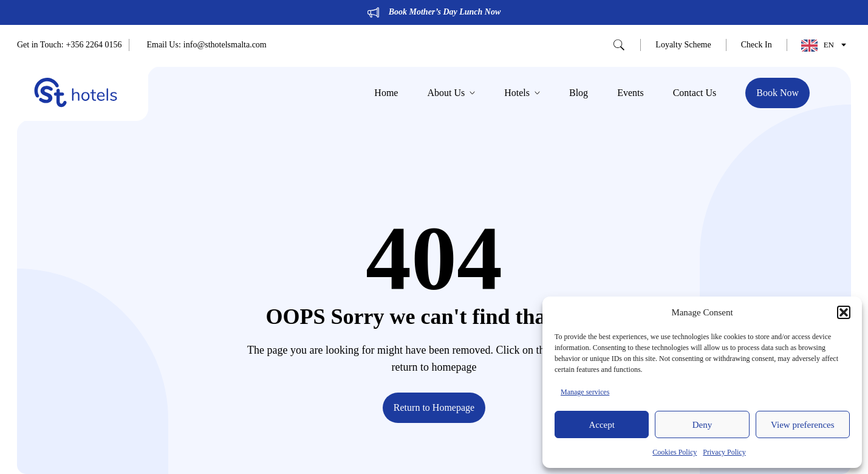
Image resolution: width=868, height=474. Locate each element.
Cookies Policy (675, 452)
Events (630, 93)
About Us (451, 93)
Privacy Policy (724, 452)
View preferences (802, 425)
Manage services (585, 392)
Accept (601, 425)
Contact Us (695, 93)
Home (386, 93)
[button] (844, 312)
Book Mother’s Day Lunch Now (445, 12)
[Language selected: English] (821, 45)
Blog (579, 93)
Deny (702, 425)
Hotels (522, 93)
